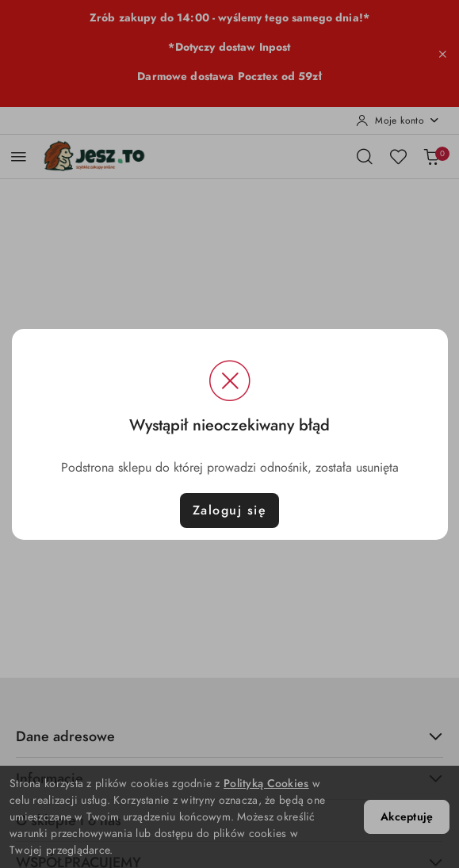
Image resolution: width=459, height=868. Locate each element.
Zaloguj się (230, 510)
